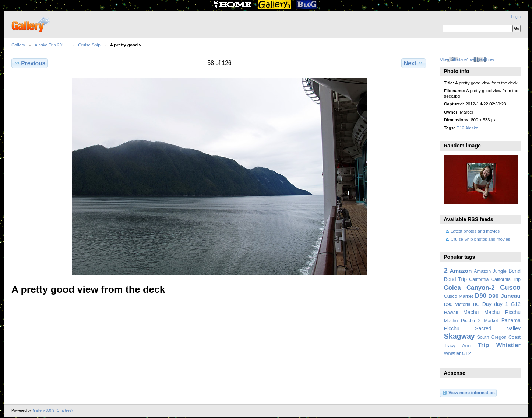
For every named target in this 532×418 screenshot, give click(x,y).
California (479, 279)
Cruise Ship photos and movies (480, 239)
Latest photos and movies (475, 231)
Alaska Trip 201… (52, 45)
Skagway (459, 336)
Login (516, 17)
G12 (516, 304)
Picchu (452, 328)
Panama (511, 320)
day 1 (501, 304)
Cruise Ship (89, 45)
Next (414, 63)
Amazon (461, 271)
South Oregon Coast (499, 337)
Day (487, 304)
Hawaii (451, 313)
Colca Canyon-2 (469, 288)
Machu (471, 312)
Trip (483, 345)
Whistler (508, 345)
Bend (515, 271)
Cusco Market (459, 296)
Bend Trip (455, 279)
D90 (481, 296)
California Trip (506, 279)
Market (491, 321)
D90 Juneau (504, 296)
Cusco (510, 287)
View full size (452, 60)
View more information (468, 393)
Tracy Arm (457, 346)
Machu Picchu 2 (462, 321)
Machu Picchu (502, 312)
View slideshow (479, 60)
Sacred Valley (498, 328)
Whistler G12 (457, 353)
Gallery (18, 45)
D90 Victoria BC (462, 304)
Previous (30, 63)
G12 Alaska (467, 128)
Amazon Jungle (490, 271)
